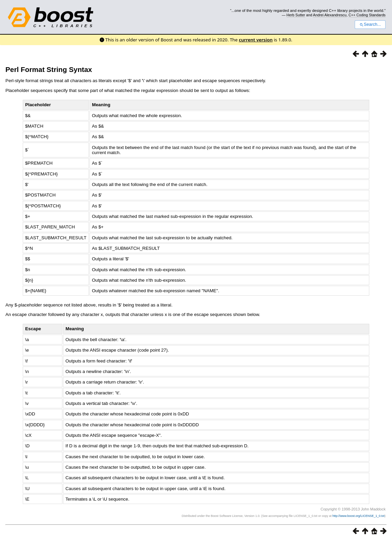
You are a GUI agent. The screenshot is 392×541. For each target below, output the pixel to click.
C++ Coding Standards (367, 15)
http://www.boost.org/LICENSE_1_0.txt (358, 516)
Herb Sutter (296, 15)
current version (256, 40)
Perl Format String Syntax (49, 69)
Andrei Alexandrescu (330, 15)
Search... (370, 24)
